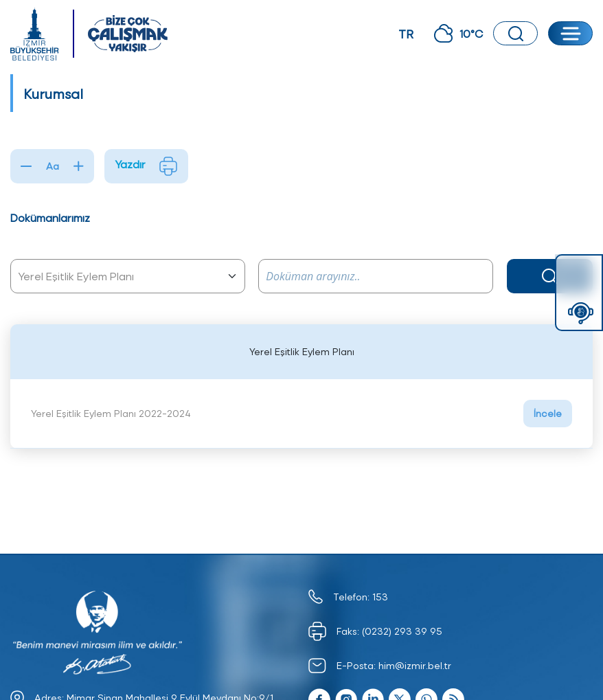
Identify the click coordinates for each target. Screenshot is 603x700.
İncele (548, 413)
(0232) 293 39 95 (402, 631)
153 (380, 597)
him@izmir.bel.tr (415, 665)
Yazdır (146, 166)
